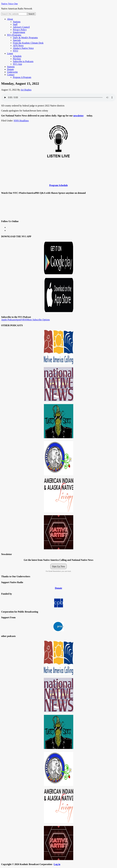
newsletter (78, 116)
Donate (58, 588)
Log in (57, 864)
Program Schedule (58, 185)
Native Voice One (9, 4)
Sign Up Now (59, 566)
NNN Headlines (21, 121)
